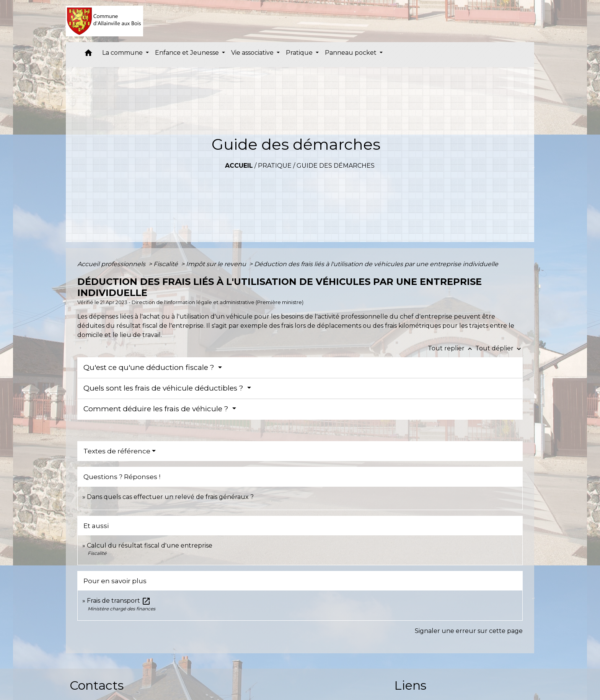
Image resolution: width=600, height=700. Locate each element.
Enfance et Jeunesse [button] (188, 53)
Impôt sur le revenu (217, 264)
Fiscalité (166, 264)
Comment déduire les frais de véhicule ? (157, 409)
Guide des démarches (336, 166)
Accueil (239, 166)
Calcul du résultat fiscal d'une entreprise (150, 545)
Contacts (97, 685)
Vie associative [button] (253, 53)
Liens (410, 685)
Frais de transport (119, 601)
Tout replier (452, 348)
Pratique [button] (300, 53)
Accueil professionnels (112, 264)
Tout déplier (499, 348)
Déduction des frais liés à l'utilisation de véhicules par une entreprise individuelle (376, 264)
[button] (88, 55)
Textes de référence (117, 451)
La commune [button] (123, 53)
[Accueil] (105, 21)
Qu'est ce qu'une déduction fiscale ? (150, 367)
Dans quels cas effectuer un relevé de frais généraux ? (170, 497)
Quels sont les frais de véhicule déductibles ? (164, 388)
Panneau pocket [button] (351, 53)
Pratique (275, 166)
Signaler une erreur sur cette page (469, 631)
